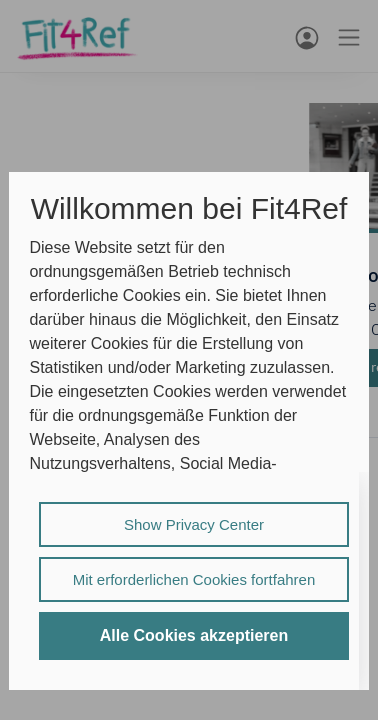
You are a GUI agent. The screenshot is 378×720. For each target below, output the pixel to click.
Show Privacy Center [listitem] (194, 524)
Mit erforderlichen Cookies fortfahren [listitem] (194, 579)
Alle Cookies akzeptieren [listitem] (194, 635)
